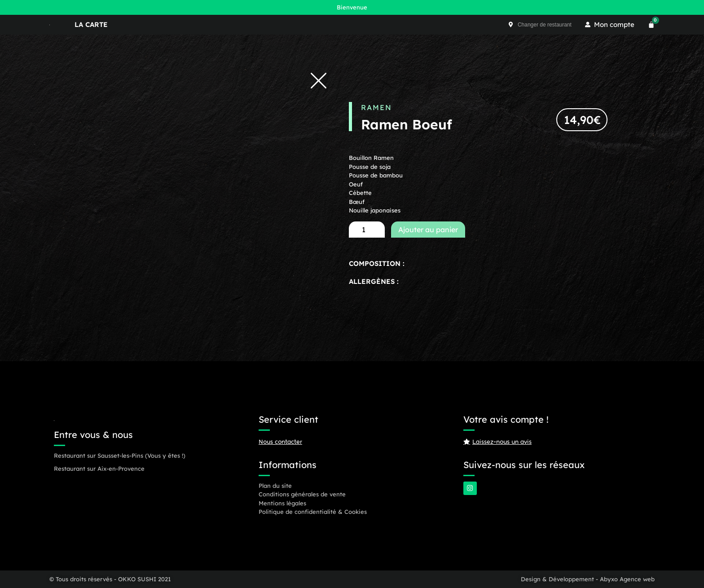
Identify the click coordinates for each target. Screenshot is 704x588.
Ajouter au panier (428, 230)
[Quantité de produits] (367, 230)
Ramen (376, 107)
